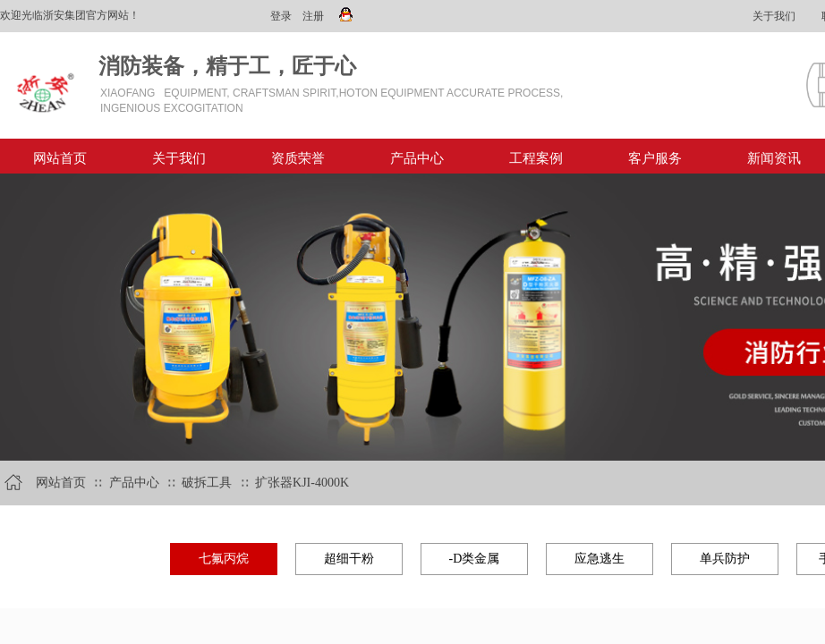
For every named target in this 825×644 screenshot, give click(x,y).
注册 (313, 16)
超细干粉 (349, 559)
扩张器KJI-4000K (302, 483)
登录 (281, 16)
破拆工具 (207, 483)
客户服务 (655, 158)
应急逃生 (600, 559)
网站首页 (60, 158)
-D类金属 (475, 559)
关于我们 (179, 158)
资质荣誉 (298, 158)
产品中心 (417, 158)
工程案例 (536, 158)
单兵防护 (725, 559)
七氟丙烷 (224, 559)
